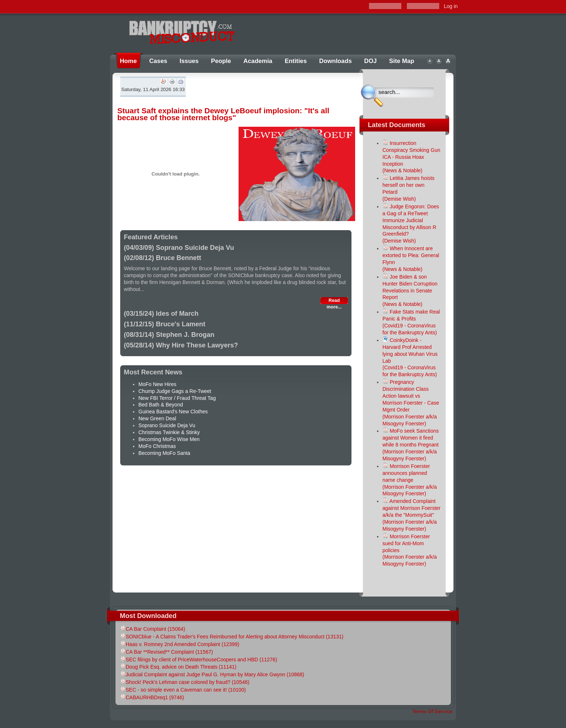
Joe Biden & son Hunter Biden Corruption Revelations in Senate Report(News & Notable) (410, 291)
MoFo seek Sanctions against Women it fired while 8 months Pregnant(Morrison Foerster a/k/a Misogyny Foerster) (411, 445)
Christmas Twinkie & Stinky (169, 432)
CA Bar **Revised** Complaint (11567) (166, 652)
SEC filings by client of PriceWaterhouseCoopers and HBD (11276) (199, 660)
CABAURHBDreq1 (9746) (152, 697)
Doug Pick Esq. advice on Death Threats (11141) (178, 667)
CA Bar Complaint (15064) (152, 629)
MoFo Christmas (157, 446)
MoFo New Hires (157, 384)
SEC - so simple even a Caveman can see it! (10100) (183, 690)
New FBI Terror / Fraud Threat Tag (177, 398)
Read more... (334, 301)
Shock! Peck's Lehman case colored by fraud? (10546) (185, 682)
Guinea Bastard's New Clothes (173, 412)
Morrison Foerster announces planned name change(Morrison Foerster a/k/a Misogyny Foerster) (410, 480)
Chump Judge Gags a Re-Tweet (175, 391)
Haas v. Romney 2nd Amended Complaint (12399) (180, 644)
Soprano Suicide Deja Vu (167, 425)
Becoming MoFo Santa (164, 453)
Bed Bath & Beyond (161, 405)
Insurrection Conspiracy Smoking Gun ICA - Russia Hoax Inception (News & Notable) (411, 157)
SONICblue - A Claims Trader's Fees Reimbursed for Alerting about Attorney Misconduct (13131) (232, 637)
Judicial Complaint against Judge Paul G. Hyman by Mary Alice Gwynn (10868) (212, 674)
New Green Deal (157, 418)
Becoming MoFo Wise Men (169, 439)
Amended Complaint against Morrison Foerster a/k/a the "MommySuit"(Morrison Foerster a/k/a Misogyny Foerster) (412, 515)
